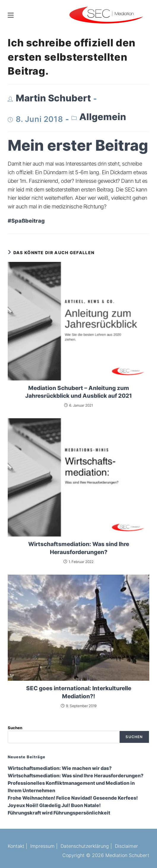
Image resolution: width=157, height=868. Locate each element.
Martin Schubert (53, 98)
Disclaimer (126, 846)
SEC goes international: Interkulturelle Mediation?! (79, 692)
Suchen (15, 728)
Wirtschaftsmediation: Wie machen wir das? (60, 768)
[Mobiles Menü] (11, 15)
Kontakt (16, 846)
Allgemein (103, 117)
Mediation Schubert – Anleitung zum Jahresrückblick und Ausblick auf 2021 (78, 392)
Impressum (42, 846)
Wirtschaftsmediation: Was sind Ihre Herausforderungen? (79, 548)
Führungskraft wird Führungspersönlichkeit (59, 813)
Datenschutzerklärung (85, 846)
